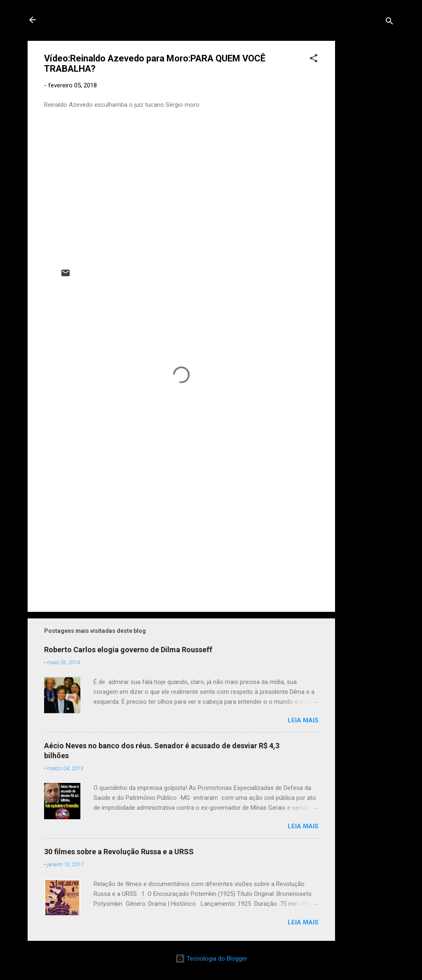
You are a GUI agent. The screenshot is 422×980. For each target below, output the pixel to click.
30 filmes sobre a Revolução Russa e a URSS (119, 852)
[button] (314, 60)
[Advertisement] (368, 165)
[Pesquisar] (389, 22)
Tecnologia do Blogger (211, 959)
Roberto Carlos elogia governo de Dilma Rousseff (128, 650)
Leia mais (303, 720)
